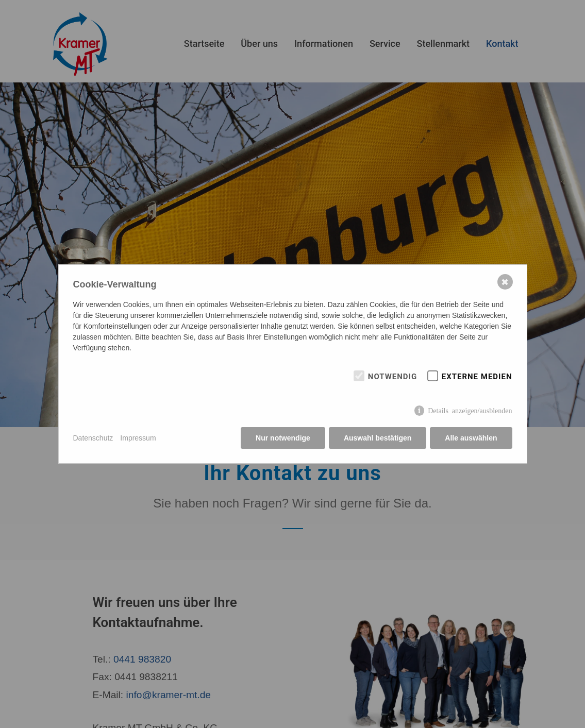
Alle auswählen (471, 438)
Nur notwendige (283, 438)
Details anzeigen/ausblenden (470, 410)
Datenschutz (93, 438)
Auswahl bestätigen (378, 438)
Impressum (138, 438)
